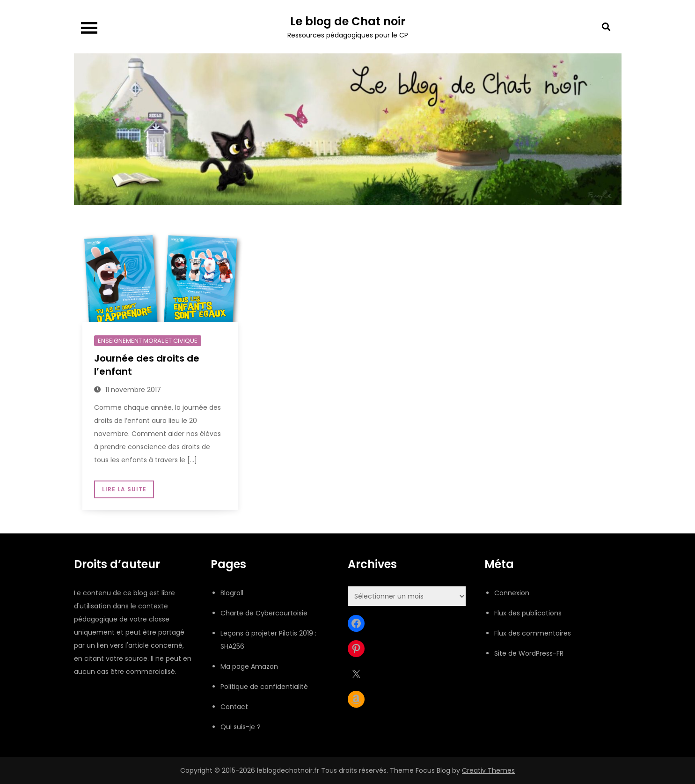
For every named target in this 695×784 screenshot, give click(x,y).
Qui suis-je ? (241, 727)
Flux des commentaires (533, 633)
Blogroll (232, 593)
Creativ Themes (488, 770)
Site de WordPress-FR (529, 653)
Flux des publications (528, 613)
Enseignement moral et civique (148, 341)
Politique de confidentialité (264, 687)
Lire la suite (124, 489)
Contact (234, 707)
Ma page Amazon (249, 666)
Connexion (512, 593)
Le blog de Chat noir (348, 21)
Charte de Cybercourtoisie (264, 613)
